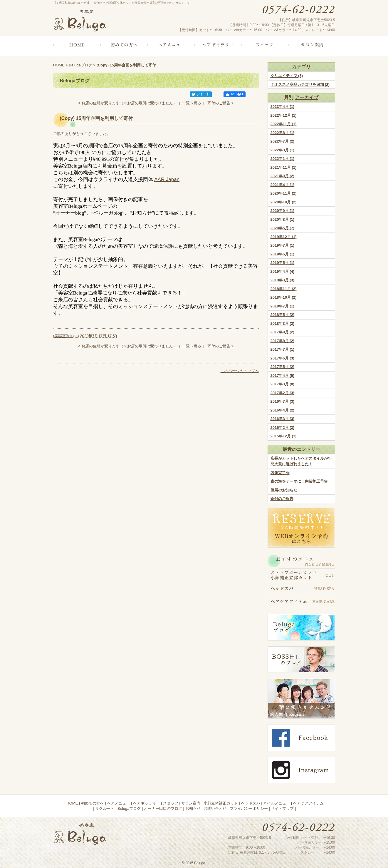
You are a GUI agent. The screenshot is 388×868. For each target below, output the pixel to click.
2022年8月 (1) (283, 133)
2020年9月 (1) (283, 211)
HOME (59, 65)
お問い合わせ (215, 808)
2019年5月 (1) (283, 263)
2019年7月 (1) (283, 245)
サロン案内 (191, 803)
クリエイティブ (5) (287, 76)
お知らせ (193, 808)
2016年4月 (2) (283, 410)
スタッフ (171, 803)
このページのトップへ (240, 371)
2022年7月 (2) (283, 141)
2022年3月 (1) (283, 150)
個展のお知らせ (284, 490)
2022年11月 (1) (284, 124)
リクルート (105, 808)
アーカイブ (307, 97)
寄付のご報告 (282, 499)
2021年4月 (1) (283, 185)
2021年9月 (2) (283, 176)
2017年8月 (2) (283, 341)
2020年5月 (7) (283, 228)
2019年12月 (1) (284, 237)
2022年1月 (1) (283, 159)
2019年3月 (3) (283, 280)
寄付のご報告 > (220, 103)
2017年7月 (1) (283, 349)
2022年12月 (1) (284, 115)
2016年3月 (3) (283, 419)
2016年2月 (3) (283, 428)
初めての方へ (93, 803)
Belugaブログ (80, 65)
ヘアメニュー (118, 803)
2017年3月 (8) (283, 384)
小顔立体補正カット (221, 803)
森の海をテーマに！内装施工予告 (299, 481)
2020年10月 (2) (284, 202)
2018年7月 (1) (283, 306)
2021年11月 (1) (284, 167)
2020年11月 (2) (284, 193)
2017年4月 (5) (283, 376)
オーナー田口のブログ (163, 808)
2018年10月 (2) (284, 297)
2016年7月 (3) (283, 401)
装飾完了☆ (280, 473)
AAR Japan (167, 179)
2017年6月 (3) (283, 358)
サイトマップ (282, 808)
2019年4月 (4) (283, 271)
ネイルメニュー (277, 803)
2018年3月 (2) (283, 323)
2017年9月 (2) (283, 332)
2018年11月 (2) (284, 289)
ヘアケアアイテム (308, 803)
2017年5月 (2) (283, 367)
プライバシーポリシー (249, 808)
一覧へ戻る (192, 103)
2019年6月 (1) (283, 254)
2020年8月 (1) (283, 219)
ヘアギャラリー (146, 803)
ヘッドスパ (251, 803)
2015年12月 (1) (284, 436)
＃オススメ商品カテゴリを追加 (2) (300, 85)
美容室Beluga (66, 336)
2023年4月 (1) (283, 107)
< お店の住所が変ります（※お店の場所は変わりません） (127, 103)
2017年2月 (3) (283, 393)
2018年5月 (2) (283, 315)
